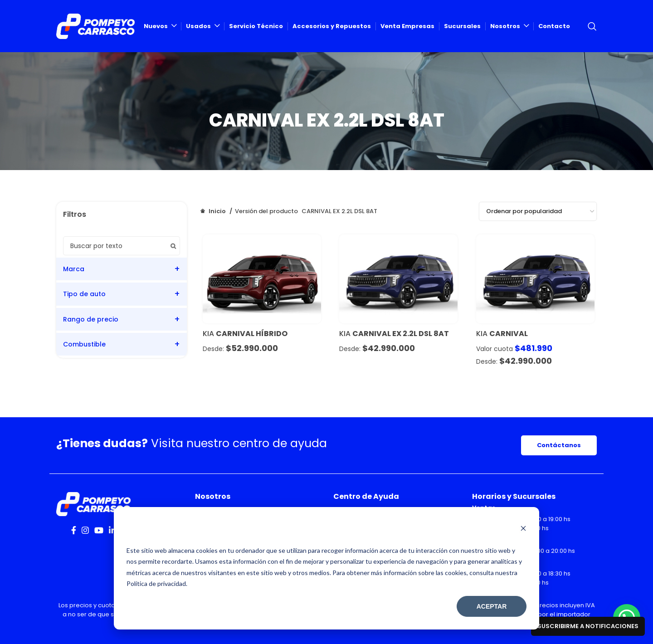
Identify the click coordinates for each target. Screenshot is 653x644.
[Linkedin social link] (112, 530)
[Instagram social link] (85, 530)
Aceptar (492, 606)
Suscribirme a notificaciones (588, 626)
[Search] (592, 26)
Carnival (509, 334)
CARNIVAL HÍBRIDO (252, 334)
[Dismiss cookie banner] (523, 529)
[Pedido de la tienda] (538, 211)
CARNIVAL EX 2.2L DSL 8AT (401, 334)
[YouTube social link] (99, 530)
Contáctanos (559, 445)
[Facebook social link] (74, 530)
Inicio (217, 211)
